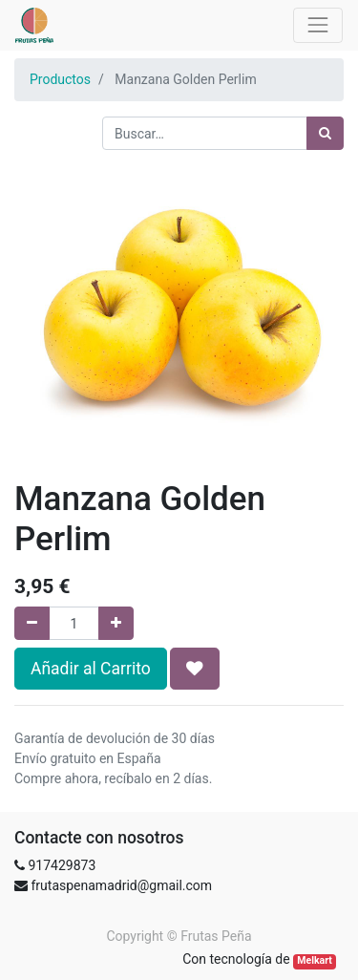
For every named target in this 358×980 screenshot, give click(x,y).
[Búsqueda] (325, 133)
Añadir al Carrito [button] (91, 669)
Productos (60, 79)
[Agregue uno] (116, 623)
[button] (195, 669)
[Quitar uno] (32, 623)
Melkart (315, 960)
